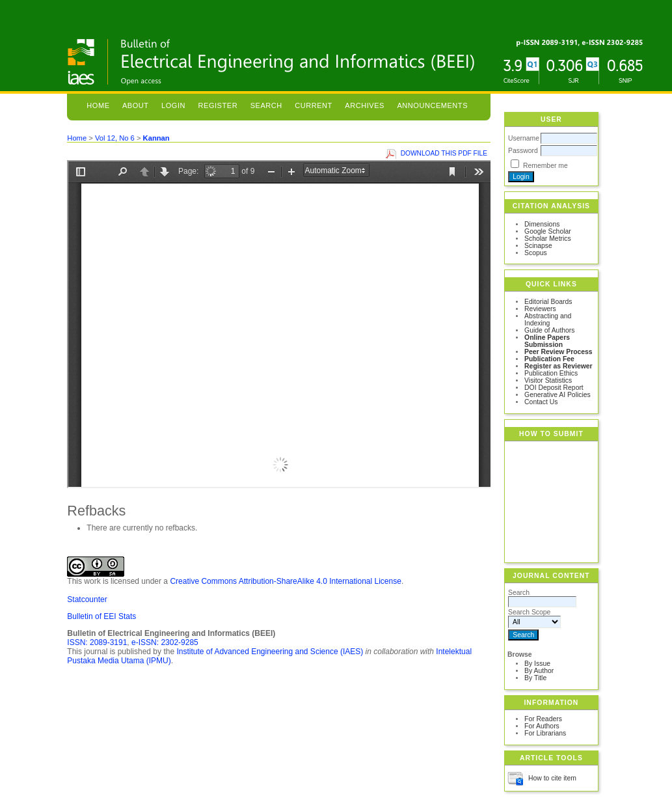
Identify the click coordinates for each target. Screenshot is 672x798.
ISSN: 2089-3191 (97, 642)
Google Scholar (548, 231)
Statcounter (87, 599)
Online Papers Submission (547, 341)
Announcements (432, 105)
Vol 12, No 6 (115, 138)
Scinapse (538, 246)
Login (173, 105)
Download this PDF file (444, 153)
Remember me (545, 166)
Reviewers (540, 309)
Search (266, 105)
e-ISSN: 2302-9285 (165, 642)
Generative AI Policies (558, 395)
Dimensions (542, 224)
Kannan (156, 138)
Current (314, 105)
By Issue (537, 664)
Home (98, 105)
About (136, 105)
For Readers (543, 719)
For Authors (542, 726)
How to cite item (552, 778)
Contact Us (541, 402)
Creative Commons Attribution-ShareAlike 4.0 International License (286, 581)
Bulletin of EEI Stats (101, 616)
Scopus (536, 253)
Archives (365, 105)
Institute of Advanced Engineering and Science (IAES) (270, 652)
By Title (535, 678)
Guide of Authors (549, 330)
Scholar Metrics (548, 239)
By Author (539, 671)
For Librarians (545, 733)
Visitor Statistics (548, 380)
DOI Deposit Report (554, 388)
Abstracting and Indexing (548, 320)
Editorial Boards (548, 302)
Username (524, 138)
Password (523, 151)
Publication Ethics (551, 373)
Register (218, 105)
